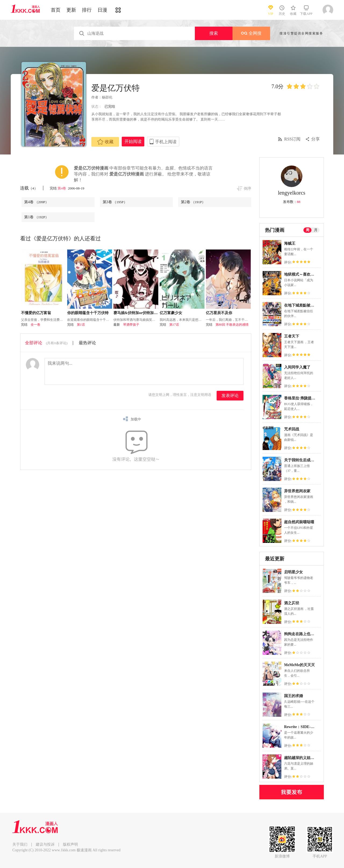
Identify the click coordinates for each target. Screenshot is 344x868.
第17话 (174, 325)
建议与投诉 (45, 844)
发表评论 (230, 396)
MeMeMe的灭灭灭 (299, 665)
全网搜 (251, 33)
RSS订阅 (292, 139)
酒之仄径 (292, 603)
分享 (316, 139)
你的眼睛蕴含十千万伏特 (88, 313)
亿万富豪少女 (171, 313)
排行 (87, 10)
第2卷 (193, 202)
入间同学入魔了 (297, 367)
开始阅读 (133, 141)
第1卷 (36, 217)
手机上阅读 (166, 142)
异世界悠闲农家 (297, 491)
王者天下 (292, 336)
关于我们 (20, 844)
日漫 (102, 10)
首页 (56, 10)
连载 (29, 188)
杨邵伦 (107, 97)
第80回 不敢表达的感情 (232, 325)
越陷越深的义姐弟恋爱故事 (307, 758)
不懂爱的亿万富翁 (36, 313)
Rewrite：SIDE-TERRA (304, 727)
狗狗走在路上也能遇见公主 (307, 634)
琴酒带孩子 (131, 325)
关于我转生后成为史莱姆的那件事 (312, 460)
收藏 (105, 142)
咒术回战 (292, 429)
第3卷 (115, 202)
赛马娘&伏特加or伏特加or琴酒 (139, 313)
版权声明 (70, 844)
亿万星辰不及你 (219, 313)
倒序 (248, 189)
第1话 (81, 325)
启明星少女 (293, 572)
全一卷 (35, 325)
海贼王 (290, 243)
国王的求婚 (293, 696)
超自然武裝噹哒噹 (299, 522)
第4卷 (62, 188)
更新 (71, 10)
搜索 (214, 33)
